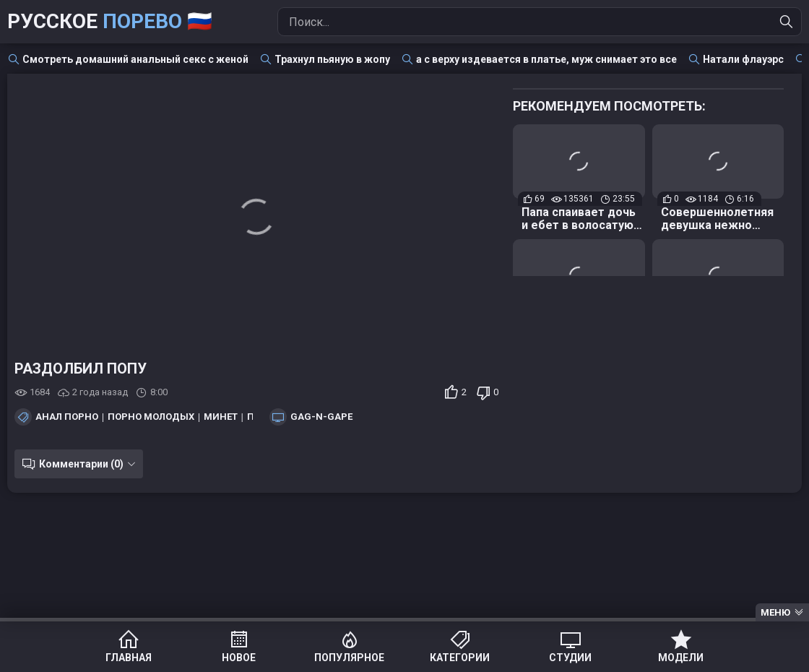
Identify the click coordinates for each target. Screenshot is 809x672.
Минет (221, 417)
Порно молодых (151, 417)
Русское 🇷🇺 (110, 21)
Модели (681, 658)
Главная (129, 658)
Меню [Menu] (775, 612)
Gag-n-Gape (321, 417)
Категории (460, 658)
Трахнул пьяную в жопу (332, 59)
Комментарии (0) (81, 464)
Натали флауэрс (743, 59)
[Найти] (787, 22)
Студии (570, 658)
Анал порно (67, 417)
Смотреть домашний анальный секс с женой (135, 59)
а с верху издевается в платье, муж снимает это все (546, 59)
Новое (239, 658)
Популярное (349, 658)
